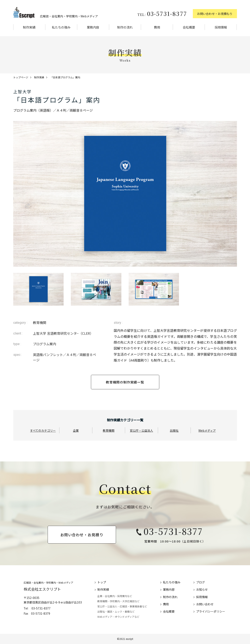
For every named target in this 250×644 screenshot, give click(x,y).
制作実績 (29, 27)
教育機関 (109, 430)
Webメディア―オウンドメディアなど (118, 617)
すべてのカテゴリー (43, 430)
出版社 (174, 430)
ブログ (200, 582)
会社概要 (189, 27)
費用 (157, 27)
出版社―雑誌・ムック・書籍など (116, 611)
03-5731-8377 (162, 13)
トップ (102, 582)
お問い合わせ (205, 604)
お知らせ (202, 589)
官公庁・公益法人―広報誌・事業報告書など (122, 606)
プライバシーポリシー (211, 611)
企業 (76, 430)
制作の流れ (125, 27)
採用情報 (221, 27)
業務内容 (93, 27)
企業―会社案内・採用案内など (115, 596)
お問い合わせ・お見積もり (215, 14)
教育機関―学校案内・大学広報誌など (118, 601)
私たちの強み (61, 27)
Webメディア (207, 430)
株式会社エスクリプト (42, 589)
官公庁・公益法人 (141, 430)
